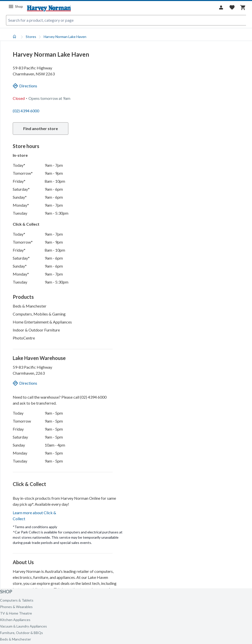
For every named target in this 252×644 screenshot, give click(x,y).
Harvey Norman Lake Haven (65, 37)
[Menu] (16, 6)
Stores (31, 37)
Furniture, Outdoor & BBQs (21, 633)
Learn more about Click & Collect (34, 569)
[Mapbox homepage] (140, 584)
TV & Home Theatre (16, 613)
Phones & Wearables (16, 607)
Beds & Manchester (15, 639)
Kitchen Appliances (15, 620)
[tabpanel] (126, 310)
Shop (6, 592)
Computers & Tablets (17, 600)
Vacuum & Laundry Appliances (23, 626)
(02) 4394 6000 (26, 111)
